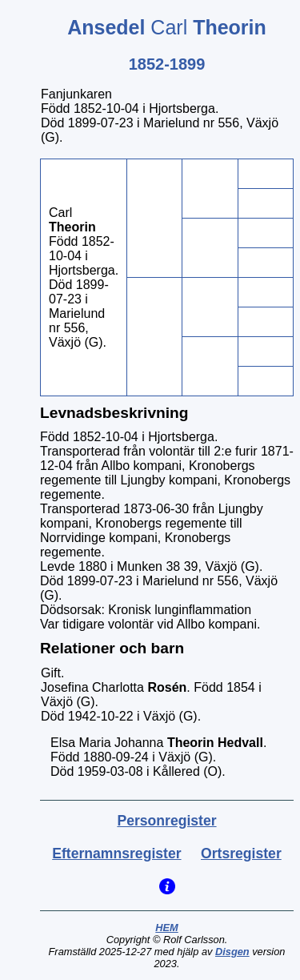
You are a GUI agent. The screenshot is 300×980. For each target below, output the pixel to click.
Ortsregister (241, 853)
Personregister (166, 821)
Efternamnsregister (116, 853)
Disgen (232, 952)
